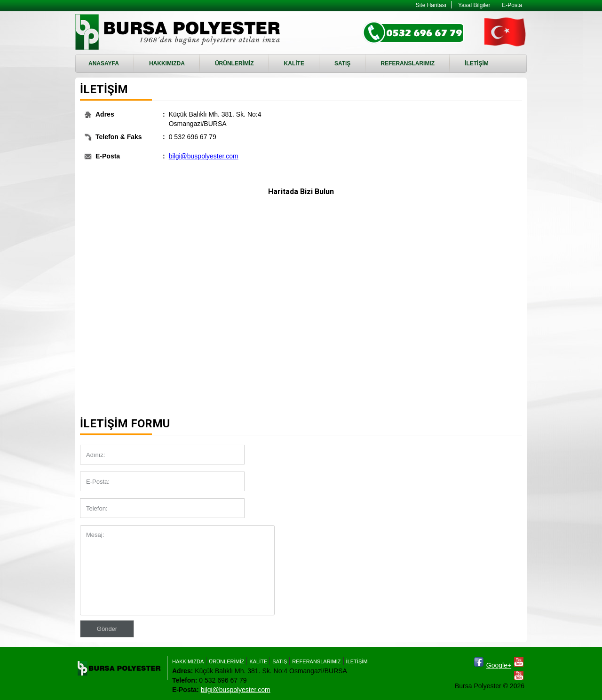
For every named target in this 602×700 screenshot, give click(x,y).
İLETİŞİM (477, 63)
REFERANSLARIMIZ (408, 63)
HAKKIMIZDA (167, 63)
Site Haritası (431, 5)
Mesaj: (177, 570)
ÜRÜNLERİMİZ (234, 63)
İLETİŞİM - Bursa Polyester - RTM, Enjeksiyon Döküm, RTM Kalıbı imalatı (179, 32)
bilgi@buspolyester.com (204, 156)
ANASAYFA (104, 63)
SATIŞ (342, 63)
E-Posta (512, 5)
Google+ (499, 665)
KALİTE (294, 63)
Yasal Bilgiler (474, 5)
